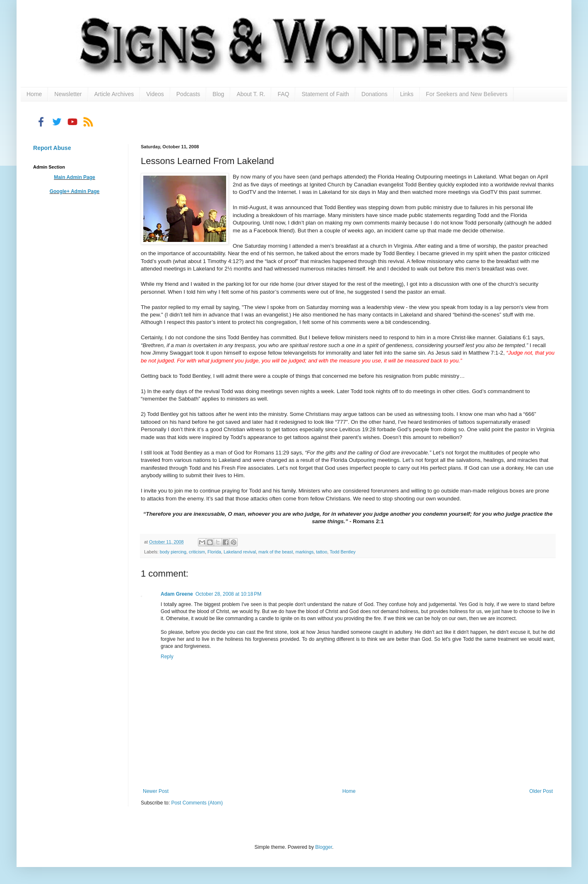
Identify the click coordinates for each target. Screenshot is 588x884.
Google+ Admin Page (75, 191)
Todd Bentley (342, 552)
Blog (218, 94)
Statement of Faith (325, 94)
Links (407, 94)
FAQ (283, 94)
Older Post (541, 791)
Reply (167, 657)
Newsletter (68, 94)
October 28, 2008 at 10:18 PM (228, 594)
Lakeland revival (240, 552)
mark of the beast (276, 552)
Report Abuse (52, 148)
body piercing (173, 552)
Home (34, 94)
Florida (214, 552)
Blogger (324, 847)
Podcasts (188, 94)
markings (305, 552)
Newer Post (156, 791)
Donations (375, 94)
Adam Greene (177, 594)
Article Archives (114, 94)
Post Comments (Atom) (197, 803)
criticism (197, 552)
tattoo (322, 552)
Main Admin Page (75, 177)
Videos (155, 94)
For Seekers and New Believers (467, 94)
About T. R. (251, 94)
